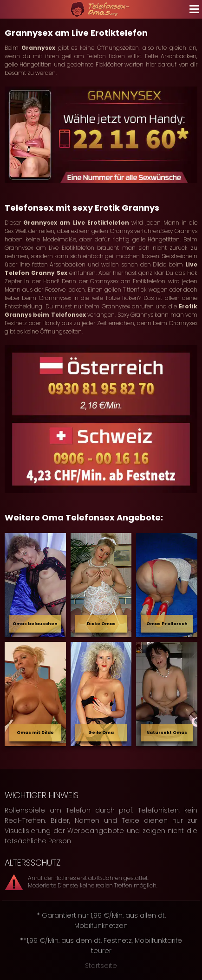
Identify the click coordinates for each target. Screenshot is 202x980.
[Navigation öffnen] (193, 9)
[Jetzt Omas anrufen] (101, 135)
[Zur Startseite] (101, 9)
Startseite (101, 966)
